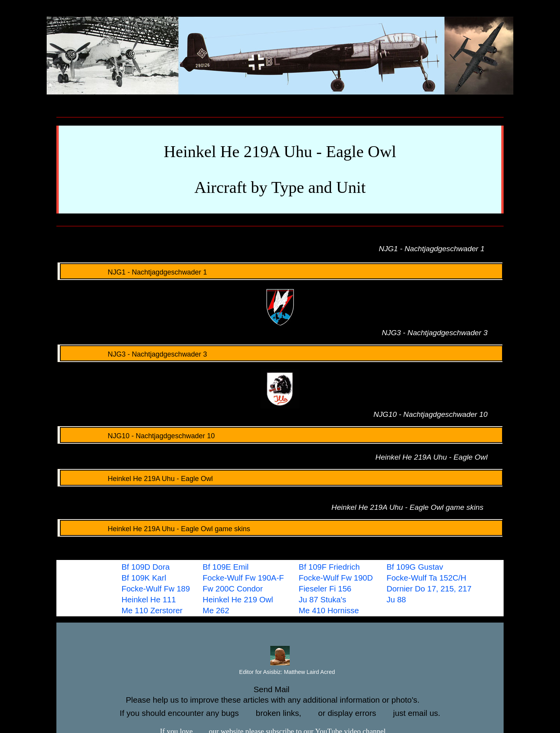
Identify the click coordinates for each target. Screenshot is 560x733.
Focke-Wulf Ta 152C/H (426, 578)
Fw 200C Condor (233, 589)
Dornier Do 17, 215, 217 (429, 589)
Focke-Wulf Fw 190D (336, 578)
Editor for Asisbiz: (280, 672)
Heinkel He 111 (149, 599)
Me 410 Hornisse (329, 610)
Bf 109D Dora (145, 567)
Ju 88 (396, 599)
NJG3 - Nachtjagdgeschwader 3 (135, 354)
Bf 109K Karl (144, 578)
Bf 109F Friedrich (329, 567)
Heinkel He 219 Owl (238, 599)
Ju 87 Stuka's (322, 599)
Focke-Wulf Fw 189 (156, 589)
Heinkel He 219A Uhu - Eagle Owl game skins (156, 529)
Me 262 (216, 610)
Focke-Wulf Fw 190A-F (243, 578)
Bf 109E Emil (226, 567)
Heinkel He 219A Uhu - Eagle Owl (138, 479)
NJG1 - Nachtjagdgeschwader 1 (135, 272)
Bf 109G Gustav (415, 567)
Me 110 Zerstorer (152, 610)
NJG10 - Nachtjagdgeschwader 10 (139, 436)
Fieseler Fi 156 (325, 589)
